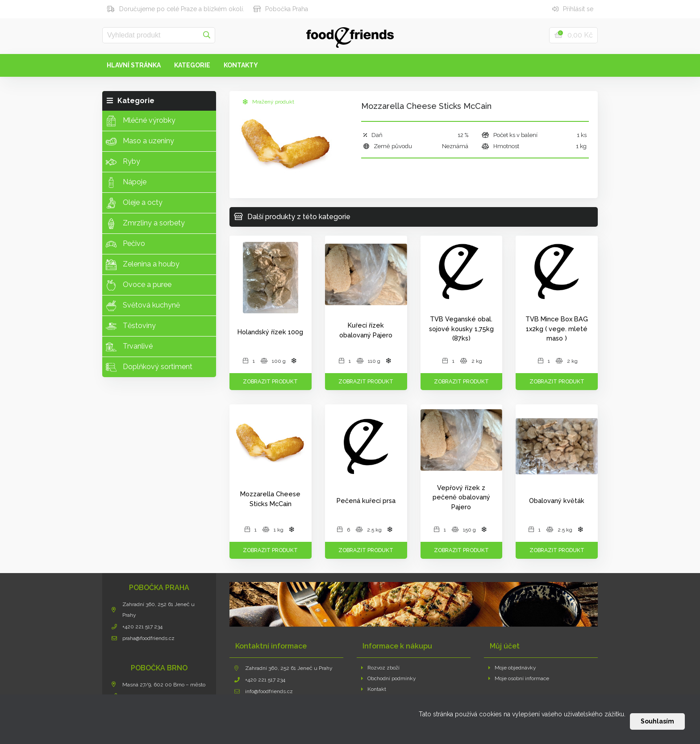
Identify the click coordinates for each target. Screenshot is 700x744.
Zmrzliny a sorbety (145, 224)
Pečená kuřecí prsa (366, 501)
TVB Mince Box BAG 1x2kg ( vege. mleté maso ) (557, 328)
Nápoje (126, 183)
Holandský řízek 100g (270, 332)
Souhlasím (657, 721)
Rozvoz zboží (381, 668)
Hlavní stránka (134, 65)
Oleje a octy (134, 203)
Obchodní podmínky (389, 678)
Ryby (123, 162)
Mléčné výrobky (141, 121)
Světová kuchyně (143, 306)
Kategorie (192, 65)
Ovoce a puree (139, 285)
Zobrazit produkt (270, 382)
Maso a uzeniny (140, 141)
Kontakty (241, 65)
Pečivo (125, 244)
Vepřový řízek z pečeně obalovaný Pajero (461, 497)
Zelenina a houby (143, 265)
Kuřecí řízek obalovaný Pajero (366, 330)
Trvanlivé (129, 347)
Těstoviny (131, 326)
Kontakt (374, 689)
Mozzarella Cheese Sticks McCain (270, 499)
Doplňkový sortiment (149, 367)
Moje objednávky (512, 668)
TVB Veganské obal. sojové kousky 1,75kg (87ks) (461, 328)
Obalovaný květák (557, 501)
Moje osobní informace (519, 678)
